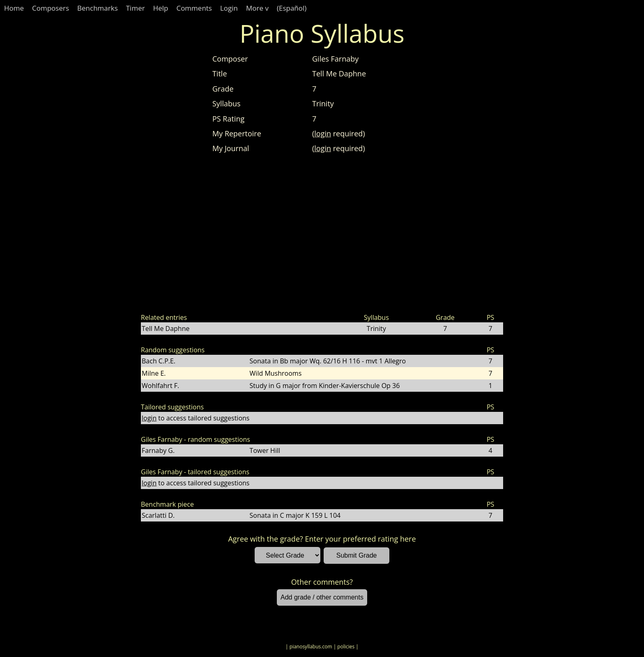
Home (14, 8)
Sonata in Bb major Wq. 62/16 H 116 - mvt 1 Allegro (328, 361)
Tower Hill (265, 450)
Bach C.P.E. (159, 361)
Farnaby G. (158, 450)
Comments (194, 8)
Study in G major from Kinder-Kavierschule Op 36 (325, 386)
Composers (51, 8)
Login (229, 8)
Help (161, 8)
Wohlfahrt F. (160, 386)
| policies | (346, 647)
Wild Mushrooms (276, 373)
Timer (136, 8)
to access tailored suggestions (195, 418)
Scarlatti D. (158, 515)
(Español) (292, 8)
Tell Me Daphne (166, 328)
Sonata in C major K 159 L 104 (295, 515)
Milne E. (154, 373)
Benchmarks (98, 8)
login (323, 133)
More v (257, 8)
